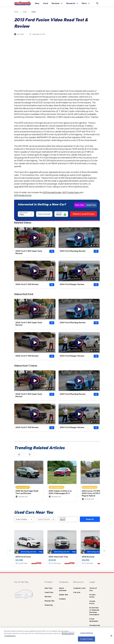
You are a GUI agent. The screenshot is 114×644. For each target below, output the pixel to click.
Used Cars (91, 205)
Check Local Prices (84, 214)
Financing (49, 605)
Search (90, 519)
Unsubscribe (95, 625)
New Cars (80, 205)
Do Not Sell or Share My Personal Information (94, 611)
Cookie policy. (10, 636)
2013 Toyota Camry (71, 192)
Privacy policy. (68, 633)
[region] (57, 636)
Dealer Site (64, 595)
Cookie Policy (92, 602)
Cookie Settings (86, 633)
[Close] (111, 636)
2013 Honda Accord (23, 195)
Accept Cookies (86, 639)
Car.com (77, 592)
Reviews (48, 597)
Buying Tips (50, 601)
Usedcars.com (79, 588)
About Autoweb (63, 589)
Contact (62, 599)
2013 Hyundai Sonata (52, 192)
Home (16, 12)
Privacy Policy (92, 596)
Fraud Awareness (94, 620)
